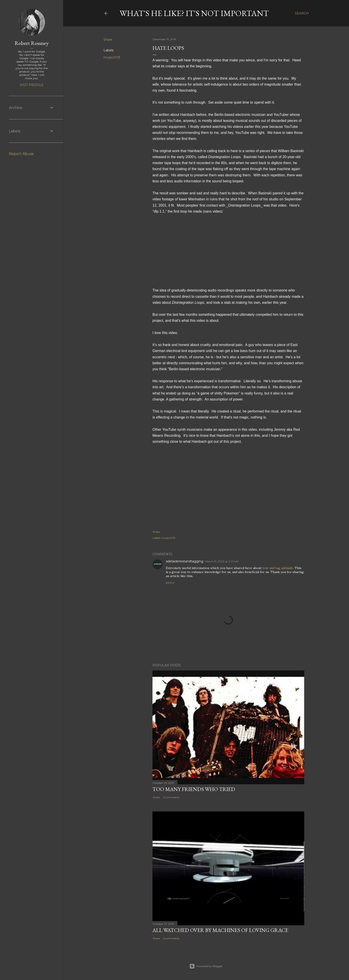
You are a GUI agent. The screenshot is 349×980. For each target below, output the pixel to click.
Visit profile (32, 85)
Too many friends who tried (194, 789)
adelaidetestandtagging (185, 561)
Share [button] (108, 40)
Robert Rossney (32, 43)
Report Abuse (21, 154)
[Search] (302, 13)
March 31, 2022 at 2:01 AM (222, 561)
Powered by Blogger (206, 966)
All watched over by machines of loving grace (220, 930)
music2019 (112, 57)
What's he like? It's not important (194, 13)
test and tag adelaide (278, 568)
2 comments (171, 797)
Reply (170, 583)
